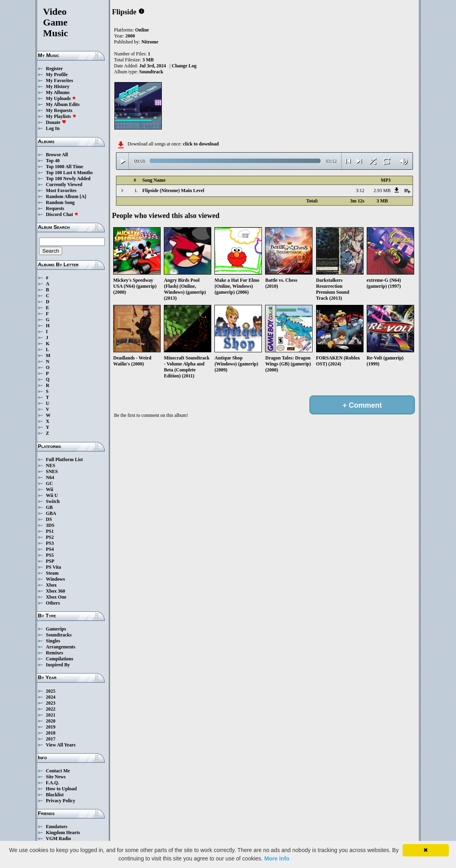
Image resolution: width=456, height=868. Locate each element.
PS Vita (53, 567)
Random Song (60, 202)
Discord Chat (62, 214)
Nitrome (150, 42)
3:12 (360, 190)
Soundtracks (59, 635)
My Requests (59, 110)
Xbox (51, 585)
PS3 (50, 543)
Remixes (54, 653)
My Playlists (61, 116)
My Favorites (59, 81)
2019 (51, 727)
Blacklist (55, 795)
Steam (52, 573)
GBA (51, 513)
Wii (49, 489)
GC (49, 483)
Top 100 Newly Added (68, 179)
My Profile (57, 75)
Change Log (184, 66)
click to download (201, 144)
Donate (56, 122)
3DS (50, 525)
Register (54, 69)
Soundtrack (151, 72)
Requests (55, 208)
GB (49, 507)
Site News (56, 777)
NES (50, 465)
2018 (51, 733)
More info (277, 858)
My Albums (58, 92)
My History (58, 86)
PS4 (50, 549)
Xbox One (56, 597)
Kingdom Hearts (63, 833)
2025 (51, 691)
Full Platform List (64, 460)
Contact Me (58, 771)
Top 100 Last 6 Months (69, 173)
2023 (51, 703)
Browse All (57, 155)
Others (53, 603)
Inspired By (58, 665)
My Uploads (61, 98)
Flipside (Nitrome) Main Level (173, 190)
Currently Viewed (64, 185)
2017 (51, 739)
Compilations (60, 659)
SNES (52, 471)
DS (49, 519)
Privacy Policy (61, 801)
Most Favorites (61, 190)
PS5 (50, 555)
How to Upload (61, 789)
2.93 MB (382, 190)
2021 (51, 715)
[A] (83, 196)
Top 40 (53, 161)
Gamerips (56, 629)
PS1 (50, 531)
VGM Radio (58, 839)
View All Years (61, 745)
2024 (51, 697)
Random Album (62, 196)
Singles (53, 641)
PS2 (50, 537)
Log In (53, 128)
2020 (51, 721)
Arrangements (61, 647)
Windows (55, 579)
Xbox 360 (55, 591)
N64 (50, 477)
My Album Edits (63, 104)
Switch (53, 501)
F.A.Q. (52, 783)
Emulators (57, 827)
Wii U (52, 495)
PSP (50, 561)
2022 (51, 709)
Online (142, 30)
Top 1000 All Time (64, 167)
